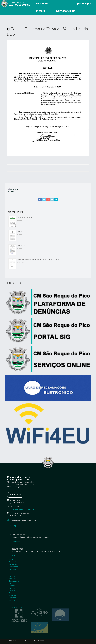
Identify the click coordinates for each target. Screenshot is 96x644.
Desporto (12, 583)
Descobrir (42, 4)
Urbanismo (12, 600)
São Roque (13, 569)
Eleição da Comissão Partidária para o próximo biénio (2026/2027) (39, 259)
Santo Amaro (13, 564)
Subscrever (17, 556)
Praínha (12, 560)
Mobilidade (12, 595)
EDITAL (20, 231)
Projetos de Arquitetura (25, 217)
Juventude (12, 593)
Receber (16, 542)
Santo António (13, 567)
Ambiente (12, 576)
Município (84, 4)
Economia (12, 586)
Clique (10, 520)
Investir (41, 11)
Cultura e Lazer (14, 581)
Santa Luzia (13, 562)
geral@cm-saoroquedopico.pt (22, 509)
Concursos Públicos (15, 607)
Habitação (12, 591)
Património (12, 598)
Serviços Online (66, 11)
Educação (12, 588)
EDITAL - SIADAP (23, 245)
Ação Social (13, 579)
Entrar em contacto (15, 495)
